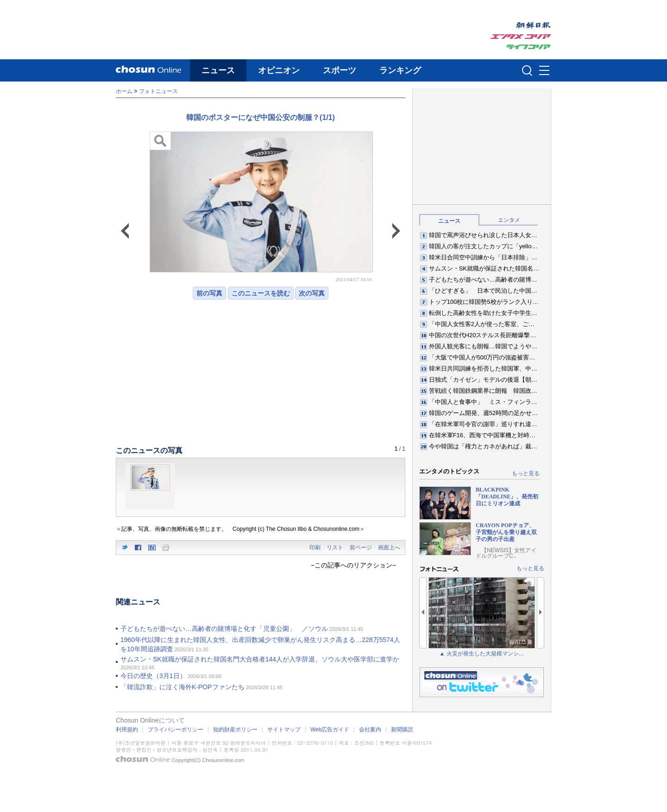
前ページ (361, 548)
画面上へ (389, 548)
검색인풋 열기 (527, 70)
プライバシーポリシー (176, 730)
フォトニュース (158, 91)
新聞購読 (402, 730)
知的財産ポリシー (235, 730)
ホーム (124, 91)
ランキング (400, 70)
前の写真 (209, 293)
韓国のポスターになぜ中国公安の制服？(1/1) (261, 117)
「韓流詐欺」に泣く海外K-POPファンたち (182, 687)
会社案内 (370, 730)
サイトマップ (284, 730)
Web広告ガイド (330, 730)
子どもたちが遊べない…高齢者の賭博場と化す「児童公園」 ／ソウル (224, 629)
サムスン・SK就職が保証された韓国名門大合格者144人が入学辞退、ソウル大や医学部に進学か (260, 659)
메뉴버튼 (544, 71)
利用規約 (127, 730)
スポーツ (340, 70)
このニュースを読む (261, 293)
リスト (335, 548)
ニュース (218, 70)
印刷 (315, 548)
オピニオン (279, 70)
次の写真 (312, 293)
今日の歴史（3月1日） (153, 676)
